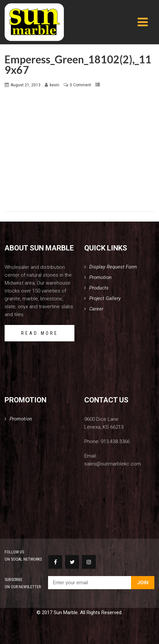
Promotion (100, 277)
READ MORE (40, 333)
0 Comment (80, 85)
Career (96, 309)
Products (99, 288)
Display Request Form (113, 267)
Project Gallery (105, 298)
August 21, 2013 (26, 85)
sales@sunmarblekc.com (113, 464)
